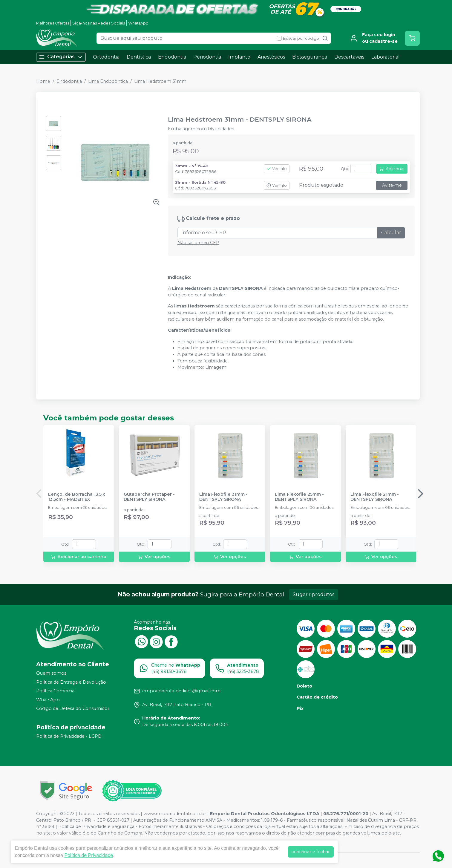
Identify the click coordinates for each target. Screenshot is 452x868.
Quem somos (51, 673)
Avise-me (392, 185)
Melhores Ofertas (53, 23)
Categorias (61, 57)
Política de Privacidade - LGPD (69, 736)
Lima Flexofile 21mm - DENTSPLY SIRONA (375, 497)
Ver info (277, 169)
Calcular (391, 233)
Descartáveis (349, 57)
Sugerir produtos (314, 594)
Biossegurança (310, 57)
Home (43, 81)
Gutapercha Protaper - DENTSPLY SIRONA (149, 497)
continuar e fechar (311, 852)
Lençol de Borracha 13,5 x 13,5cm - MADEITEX (77, 497)
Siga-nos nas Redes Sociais (99, 23)
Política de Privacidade (89, 855)
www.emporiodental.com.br (175, 814)
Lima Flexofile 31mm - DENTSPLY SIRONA (223, 497)
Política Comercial (56, 691)
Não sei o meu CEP (198, 243)
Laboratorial (386, 57)
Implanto (239, 57)
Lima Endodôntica (108, 81)
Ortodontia (106, 57)
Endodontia (172, 57)
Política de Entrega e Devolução (71, 682)
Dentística (139, 57)
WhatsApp (138, 23)
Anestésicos (271, 57)
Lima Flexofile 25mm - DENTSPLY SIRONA (299, 497)
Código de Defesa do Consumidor (73, 709)
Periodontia (207, 57)
